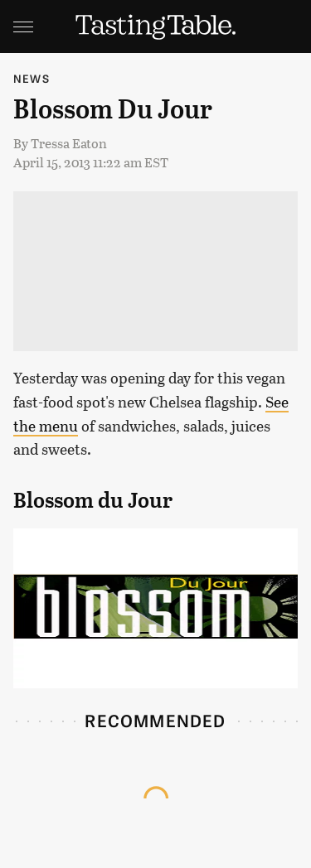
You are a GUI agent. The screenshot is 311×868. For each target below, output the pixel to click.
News (32, 78)
